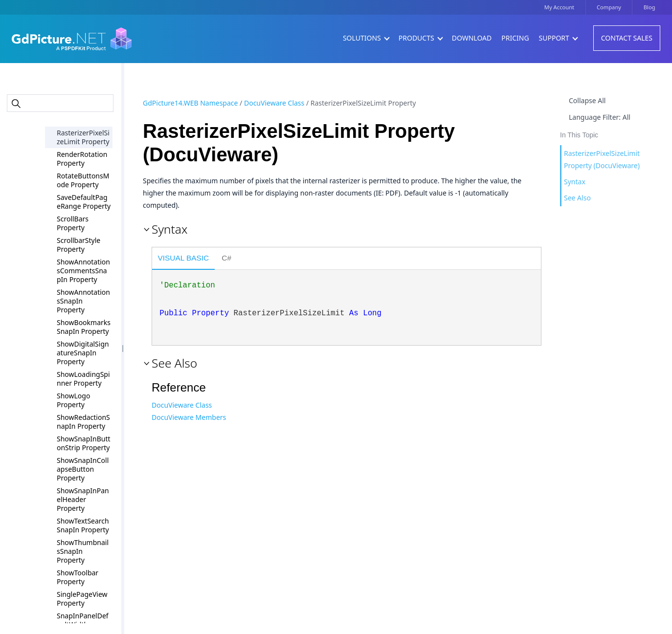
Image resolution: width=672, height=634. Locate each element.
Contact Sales (627, 38)
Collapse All (587, 100)
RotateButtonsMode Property (83, 180)
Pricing (515, 38)
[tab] (183, 259)
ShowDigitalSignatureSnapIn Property (83, 353)
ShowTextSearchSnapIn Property (83, 525)
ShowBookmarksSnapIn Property (84, 327)
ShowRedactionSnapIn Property (83, 422)
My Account (559, 7)
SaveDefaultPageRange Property (84, 202)
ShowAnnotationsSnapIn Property (83, 301)
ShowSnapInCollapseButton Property (83, 469)
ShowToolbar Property (78, 577)
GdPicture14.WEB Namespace (190, 103)
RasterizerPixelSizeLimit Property (83, 137)
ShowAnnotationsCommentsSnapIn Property (83, 271)
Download (472, 38)
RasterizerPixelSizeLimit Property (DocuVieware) (602, 159)
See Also (577, 198)
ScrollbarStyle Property (78, 245)
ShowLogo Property (73, 400)
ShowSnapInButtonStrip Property (84, 443)
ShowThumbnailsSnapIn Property (83, 551)
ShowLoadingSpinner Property (83, 379)
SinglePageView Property (82, 599)
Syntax (575, 182)
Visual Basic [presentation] (184, 258)
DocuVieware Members (189, 417)
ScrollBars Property (73, 223)
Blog (650, 7)
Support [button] (558, 38)
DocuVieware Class (274, 103)
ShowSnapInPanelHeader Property (83, 499)
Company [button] (609, 7)
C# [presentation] (226, 258)
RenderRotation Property (82, 159)
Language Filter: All (600, 117)
